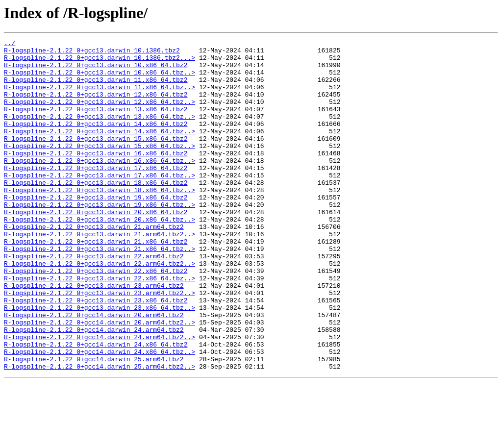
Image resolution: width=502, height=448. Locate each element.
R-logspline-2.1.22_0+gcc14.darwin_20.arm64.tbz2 (94, 371)
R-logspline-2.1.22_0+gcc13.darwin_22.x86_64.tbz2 (96, 318)
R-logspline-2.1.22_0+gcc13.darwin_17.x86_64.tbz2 (96, 194)
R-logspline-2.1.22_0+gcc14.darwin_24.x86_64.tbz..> (100, 415)
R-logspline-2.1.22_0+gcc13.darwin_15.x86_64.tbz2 (96, 159)
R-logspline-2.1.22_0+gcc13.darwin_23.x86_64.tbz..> (100, 362)
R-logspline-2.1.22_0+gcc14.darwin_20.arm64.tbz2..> (100, 379)
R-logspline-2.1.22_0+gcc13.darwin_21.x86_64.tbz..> (100, 291)
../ (10, 44)
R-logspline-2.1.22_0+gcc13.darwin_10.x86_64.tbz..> (100, 79)
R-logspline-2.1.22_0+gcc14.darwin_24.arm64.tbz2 (94, 388)
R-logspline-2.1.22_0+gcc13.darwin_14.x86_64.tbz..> (100, 150)
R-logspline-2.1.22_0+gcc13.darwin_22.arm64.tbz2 (94, 300)
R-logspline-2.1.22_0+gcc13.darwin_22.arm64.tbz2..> (100, 309)
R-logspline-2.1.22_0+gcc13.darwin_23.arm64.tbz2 (94, 335)
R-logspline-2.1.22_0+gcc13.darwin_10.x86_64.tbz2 (96, 71)
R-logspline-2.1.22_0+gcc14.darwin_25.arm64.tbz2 (94, 423)
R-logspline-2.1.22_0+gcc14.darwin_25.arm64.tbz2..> (100, 432)
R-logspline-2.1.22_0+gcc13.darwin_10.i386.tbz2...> (100, 62)
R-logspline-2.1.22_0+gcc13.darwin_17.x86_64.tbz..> (100, 203)
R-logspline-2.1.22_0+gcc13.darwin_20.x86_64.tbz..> (100, 256)
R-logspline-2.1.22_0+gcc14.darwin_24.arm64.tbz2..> (100, 397)
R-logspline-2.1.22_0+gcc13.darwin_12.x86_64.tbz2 (96, 106)
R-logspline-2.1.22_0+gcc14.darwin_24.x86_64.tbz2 (96, 406)
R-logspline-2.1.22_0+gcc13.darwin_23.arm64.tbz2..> (100, 344)
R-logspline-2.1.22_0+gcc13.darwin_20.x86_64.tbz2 (96, 247)
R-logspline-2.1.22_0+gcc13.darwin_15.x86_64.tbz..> (100, 168)
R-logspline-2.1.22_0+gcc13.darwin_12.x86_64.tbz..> (100, 115)
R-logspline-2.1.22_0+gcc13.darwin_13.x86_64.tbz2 (96, 124)
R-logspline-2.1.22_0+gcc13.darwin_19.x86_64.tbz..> (100, 238)
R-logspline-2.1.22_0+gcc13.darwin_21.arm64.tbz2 (94, 265)
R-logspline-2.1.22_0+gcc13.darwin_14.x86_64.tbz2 (96, 141)
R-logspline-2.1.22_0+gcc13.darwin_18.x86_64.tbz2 (96, 212)
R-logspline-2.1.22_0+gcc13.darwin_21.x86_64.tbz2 (96, 282)
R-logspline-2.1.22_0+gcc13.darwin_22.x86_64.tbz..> (100, 326)
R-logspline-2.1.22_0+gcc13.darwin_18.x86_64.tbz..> (100, 221)
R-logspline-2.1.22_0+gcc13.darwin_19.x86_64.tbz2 (96, 229)
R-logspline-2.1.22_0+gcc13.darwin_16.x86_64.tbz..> (100, 185)
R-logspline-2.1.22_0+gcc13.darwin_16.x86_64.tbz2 (96, 176)
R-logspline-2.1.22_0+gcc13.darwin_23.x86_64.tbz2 (96, 353)
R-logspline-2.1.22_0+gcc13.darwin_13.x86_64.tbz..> (100, 132)
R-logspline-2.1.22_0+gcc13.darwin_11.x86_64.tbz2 (96, 88)
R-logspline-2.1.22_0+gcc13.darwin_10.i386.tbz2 (92, 53)
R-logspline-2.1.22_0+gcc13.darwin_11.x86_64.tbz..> (100, 97)
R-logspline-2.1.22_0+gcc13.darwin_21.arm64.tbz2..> (100, 274)
